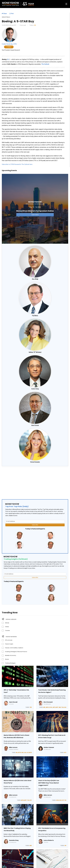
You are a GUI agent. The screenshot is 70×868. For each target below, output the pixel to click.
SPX (65, 846)
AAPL (44, 707)
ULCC (28, 753)
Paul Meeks (35, 316)
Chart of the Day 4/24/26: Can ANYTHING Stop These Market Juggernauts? (49, 783)
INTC (65, 753)
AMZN (47, 707)
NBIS (31, 846)
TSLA (62, 707)
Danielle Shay (14, 840)
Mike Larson (13, 747)
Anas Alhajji (35, 279)
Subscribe (35, 525)
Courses (7, 630)
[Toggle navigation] (66, 4)
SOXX (60, 800)
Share (4, 14)
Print (11, 14)
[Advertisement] (35, 482)
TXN (28, 800)
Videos (7, 627)
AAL (17, 753)
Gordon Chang (35, 389)
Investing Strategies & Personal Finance (16, 652)
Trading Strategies (10, 663)
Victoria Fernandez (35, 462)
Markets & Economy (11, 655)
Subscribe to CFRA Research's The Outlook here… (18, 164)
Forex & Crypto (9, 644)
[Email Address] (35, 521)
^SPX (31, 707)
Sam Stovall (13, 702)
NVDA (57, 800)
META (54, 707)
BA (35, 25)
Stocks (7, 659)
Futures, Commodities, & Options (14, 648)
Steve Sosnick (35, 425)
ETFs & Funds (9, 640)
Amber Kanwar (49, 747)
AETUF (20, 753)
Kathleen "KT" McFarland (35, 352)
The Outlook (45, 64)
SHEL (23, 753)
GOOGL (51, 707)
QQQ (65, 707)
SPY (63, 800)
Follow (9, 47)
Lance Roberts (49, 840)
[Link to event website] (35, 209)
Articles (7, 623)
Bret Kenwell (48, 702)
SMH (60, 707)
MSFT (57, 707)
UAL (25, 753)
